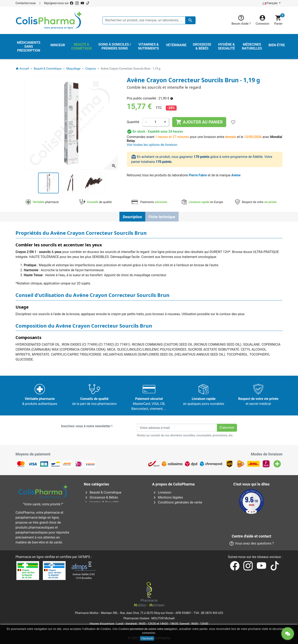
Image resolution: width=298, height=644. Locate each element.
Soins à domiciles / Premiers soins (112, 517)
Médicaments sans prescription (110, 512)
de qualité (96, 202)
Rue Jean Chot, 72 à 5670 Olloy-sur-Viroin (147, 613)
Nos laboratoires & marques (175, 537)
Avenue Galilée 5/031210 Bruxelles (84, 576)
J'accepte (147, 638)
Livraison (162, 492)
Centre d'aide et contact (172, 517)
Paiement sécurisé (169, 512)
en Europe (202, 202)
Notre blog (163, 542)
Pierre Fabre (198, 175)
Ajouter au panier (199, 122)
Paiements (149, 202)
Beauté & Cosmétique (103, 492)
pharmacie (42, 202)
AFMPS (85, 557)
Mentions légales (168, 497)
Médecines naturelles (102, 507)
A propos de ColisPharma (174, 507)
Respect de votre (256, 202)
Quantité (133, 122)
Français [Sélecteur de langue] (270, 3)
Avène (236, 175)
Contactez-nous (26, 3)
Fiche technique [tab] (162, 217)
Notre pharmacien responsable (178, 522)
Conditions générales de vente (177, 502)
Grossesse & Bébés (101, 497)
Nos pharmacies (167, 532)
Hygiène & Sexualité (101, 502)
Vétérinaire (95, 522)
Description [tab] (132, 217)
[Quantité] (155, 122)
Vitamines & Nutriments (104, 527)
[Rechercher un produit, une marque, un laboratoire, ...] (149, 20)
